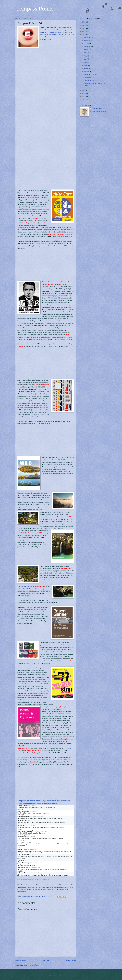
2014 (84, 93)
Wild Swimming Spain (41, 589)
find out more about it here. (36, 417)
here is (23, 421)
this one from (58, 37)
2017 (84, 31)
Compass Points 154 (90, 80)
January (87, 72)
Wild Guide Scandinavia (25, 586)
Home (46, 960)
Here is (20, 344)
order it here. (68, 237)
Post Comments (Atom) (32, 965)
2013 (84, 97)
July (85, 53)
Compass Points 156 (90, 74)
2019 (84, 25)
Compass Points (34, 9)
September (88, 47)
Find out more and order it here (64, 339)
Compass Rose (97, 108)
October (87, 43)
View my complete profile (98, 111)
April (85, 62)
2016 (84, 35)
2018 (84, 28)
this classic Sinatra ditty (55, 32)
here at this (54, 243)
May (85, 59)
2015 (84, 90)
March (86, 65)
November (87, 40)
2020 (84, 22)
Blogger (71, 976)
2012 (84, 100)
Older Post (71, 960)
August (86, 50)
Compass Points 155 (90, 77)
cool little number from (50, 34)
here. (56, 298)
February (87, 68)
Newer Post (21, 960)
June (86, 56)
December (87, 37)
